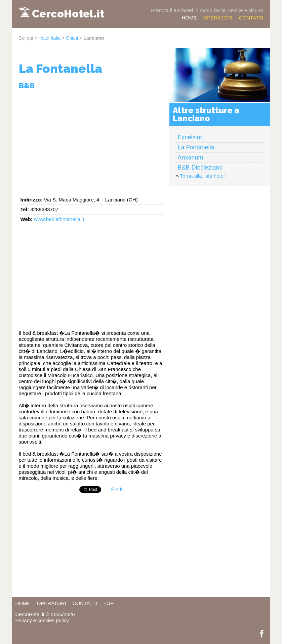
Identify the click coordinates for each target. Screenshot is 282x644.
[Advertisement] (91, 142)
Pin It (117, 489)
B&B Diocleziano (200, 168)
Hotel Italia (49, 38)
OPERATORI (218, 18)
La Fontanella (196, 147)
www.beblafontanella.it (59, 219)
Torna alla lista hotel (203, 176)
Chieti (72, 38)
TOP (109, 603)
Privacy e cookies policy (42, 620)
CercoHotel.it (68, 14)
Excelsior (190, 137)
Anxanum (191, 157)
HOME (189, 18)
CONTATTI (251, 18)
